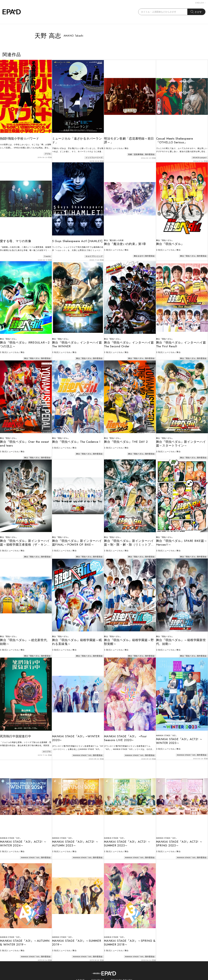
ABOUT (80, 965)
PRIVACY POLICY (122, 965)
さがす (196, 12)
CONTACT (98, 965)
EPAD (101, 978)
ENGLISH (200, 3)
